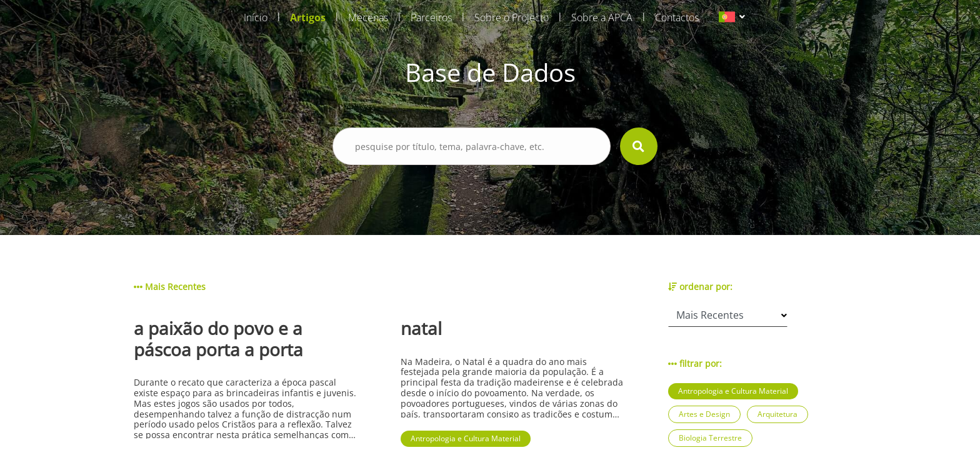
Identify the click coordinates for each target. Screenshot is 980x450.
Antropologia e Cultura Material (733, 391)
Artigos (308, 17)
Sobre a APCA (602, 17)
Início (256, 17)
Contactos (677, 17)
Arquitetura (777, 414)
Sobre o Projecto (512, 17)
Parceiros (431, 17)
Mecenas (368, 17)
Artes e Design (704, 414)
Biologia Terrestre (710, 438)
